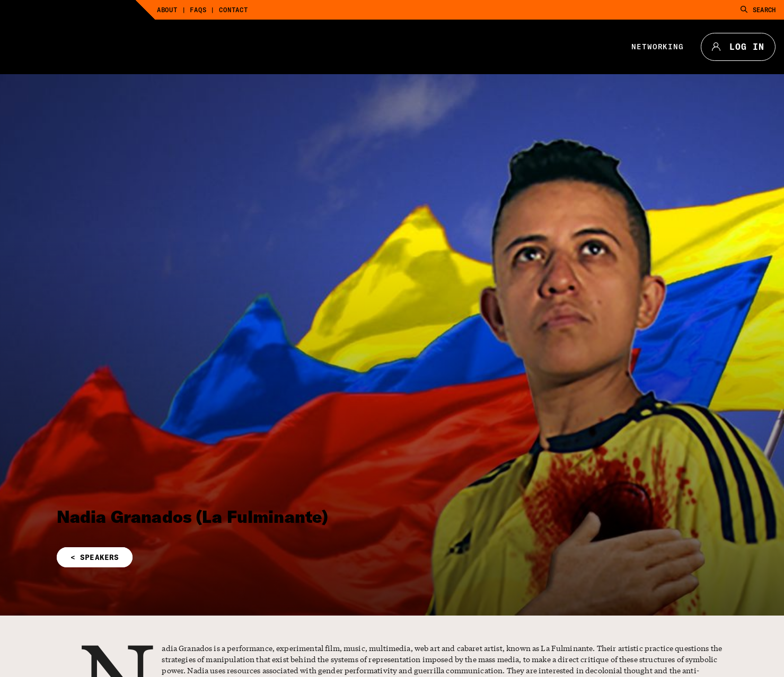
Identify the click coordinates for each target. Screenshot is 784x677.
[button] (269, 557)
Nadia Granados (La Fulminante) (193, 516)
